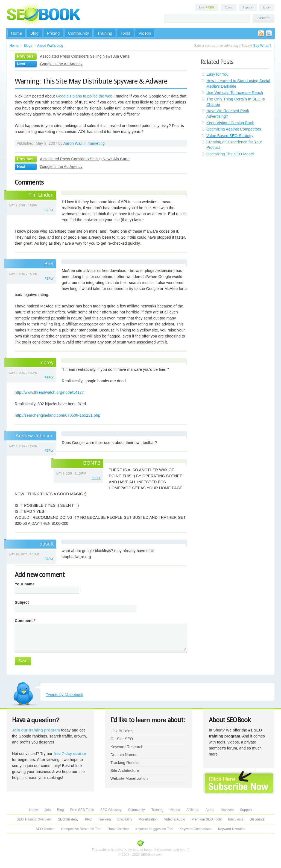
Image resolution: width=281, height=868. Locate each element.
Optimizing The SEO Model (230, 154)
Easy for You (217, 74)
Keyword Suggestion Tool (154, 829)
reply (49, 210)
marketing (96, 143)
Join (207, 7)
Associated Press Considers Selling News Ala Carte (85, 56)
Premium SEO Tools (207, 819)
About (228, 7)
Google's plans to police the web (84, 96)
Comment (25, 621)
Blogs (28, 46)
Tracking (105, 819)
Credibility (125, 819)
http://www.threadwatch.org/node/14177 (49, 392)
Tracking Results (125, 763)
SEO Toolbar (45, 829)
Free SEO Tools (82, 810)
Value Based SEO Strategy (230, 136)
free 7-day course (70, 754)
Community (78, 33)
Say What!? (262, 46)
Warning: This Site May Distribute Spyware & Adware (91, 81)
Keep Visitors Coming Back (230, 123)
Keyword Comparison (196, 829)
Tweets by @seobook (65, 695)
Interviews (235, 819)
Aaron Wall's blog (50, 46)
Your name (25, 584)
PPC (88, 819)
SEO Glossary (111, 810)
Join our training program (36, 730)
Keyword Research (127, 747)
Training (105, 33)
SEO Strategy (68, 819)
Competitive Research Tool (81, 829)
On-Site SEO (122, 739)
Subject (22, 602)
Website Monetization (129, 778)
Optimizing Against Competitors (234, 129)
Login (267, 7)
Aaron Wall (73, 143)
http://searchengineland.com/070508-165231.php (58, 415)
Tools (125, 33)
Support (248, 7)
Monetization (148, 819)
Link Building (122, 731)
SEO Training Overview (34, 819)
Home (17, 33)
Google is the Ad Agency (61, 64)
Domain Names (124, 755)
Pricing (53, 33)
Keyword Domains (232, 829)
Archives (227, 810)
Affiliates (193, 810)
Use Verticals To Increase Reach (235, 93)
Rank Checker (118, 829)
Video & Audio (175, 819)
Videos (145, 33)
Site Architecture (125, 771)
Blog (35, 33)
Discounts (257, 819)
